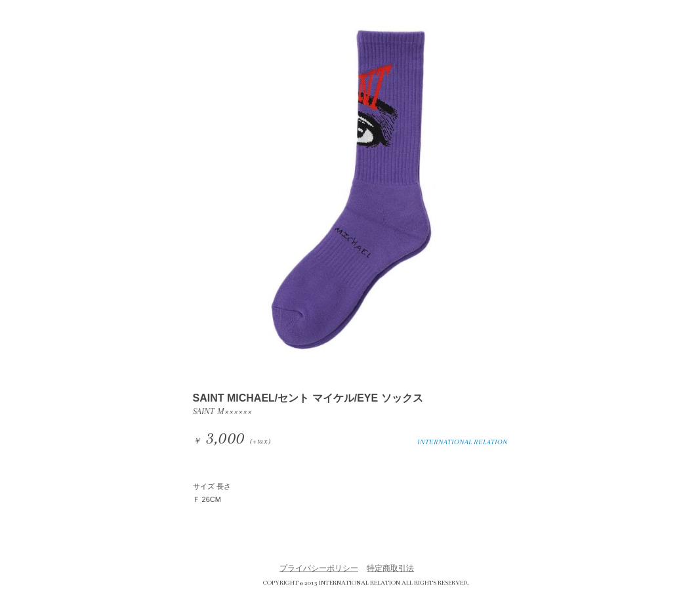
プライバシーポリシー (319, 568)
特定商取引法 (390, 568)
